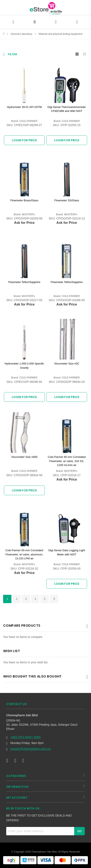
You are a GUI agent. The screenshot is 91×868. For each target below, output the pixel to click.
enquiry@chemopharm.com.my (31, 749)
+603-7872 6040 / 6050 (25, 737)
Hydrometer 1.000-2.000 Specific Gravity (24, 366)
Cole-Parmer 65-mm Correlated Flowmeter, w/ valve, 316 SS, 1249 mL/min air (67, 461)
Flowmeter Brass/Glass (24, 200)
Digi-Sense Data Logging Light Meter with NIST (67, 552)
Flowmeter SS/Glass (67, 200)
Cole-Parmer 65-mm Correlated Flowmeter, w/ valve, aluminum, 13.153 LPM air (24, 554)
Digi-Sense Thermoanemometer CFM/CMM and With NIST (67, 109)
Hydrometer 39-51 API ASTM (24, 107)
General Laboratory (22, 34)
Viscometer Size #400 (24, 457)
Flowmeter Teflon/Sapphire (24, 282)
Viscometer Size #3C (67, 364)
